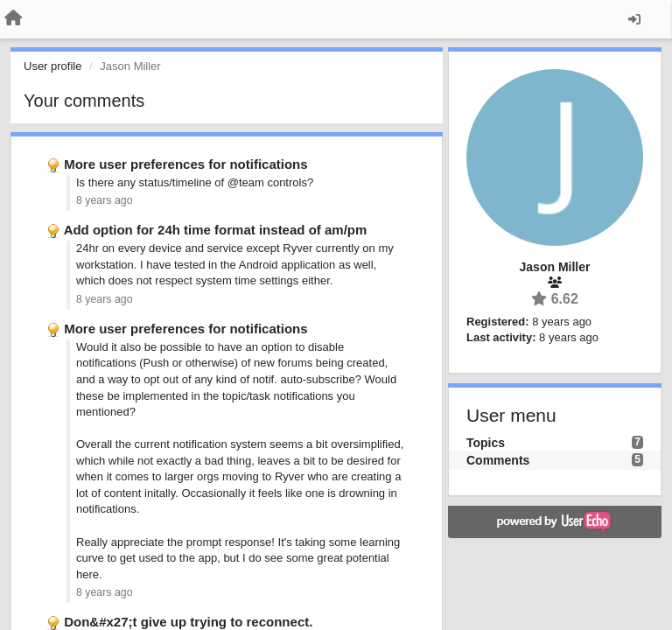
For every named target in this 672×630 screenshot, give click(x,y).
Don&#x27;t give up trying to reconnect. (188, 622)
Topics (486, 443)
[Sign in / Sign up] (634, 19)
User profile (52, 66)
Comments (498, 460)
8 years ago (105, 200)
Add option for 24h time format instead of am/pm (216, 230)
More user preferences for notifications (185, 164)
